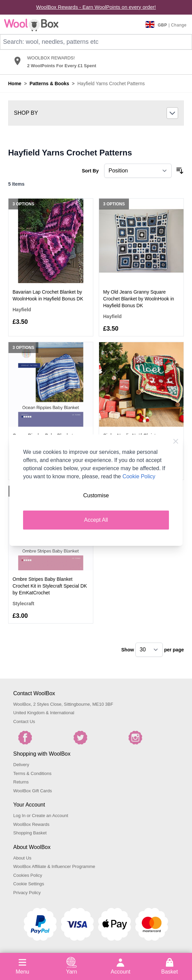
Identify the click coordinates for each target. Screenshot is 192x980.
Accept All (96, 520)
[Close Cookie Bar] (176, 441)
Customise (96, 495)
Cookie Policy (139, 476)
